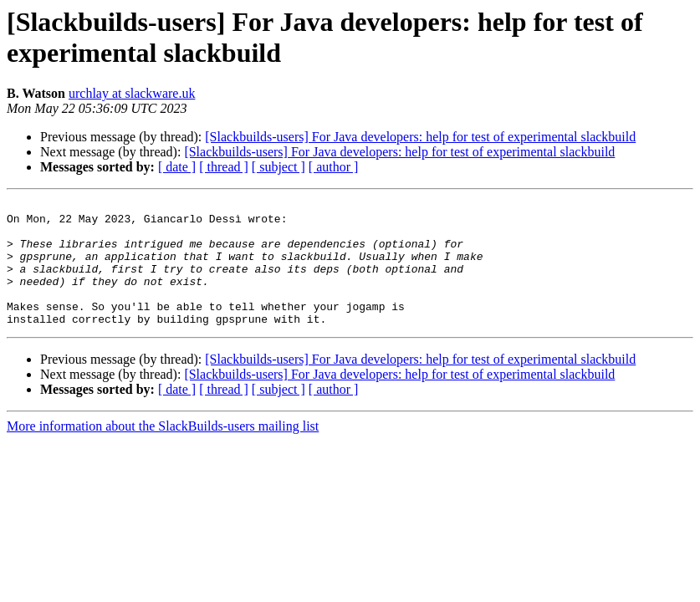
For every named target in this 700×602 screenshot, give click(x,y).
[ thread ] (224, 167)
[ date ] (177, 167)
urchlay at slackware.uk (132, 93)
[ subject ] (278, 167)
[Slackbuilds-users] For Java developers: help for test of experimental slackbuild (420, 137)
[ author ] (334, 167)
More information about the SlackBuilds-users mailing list (163, 451)
